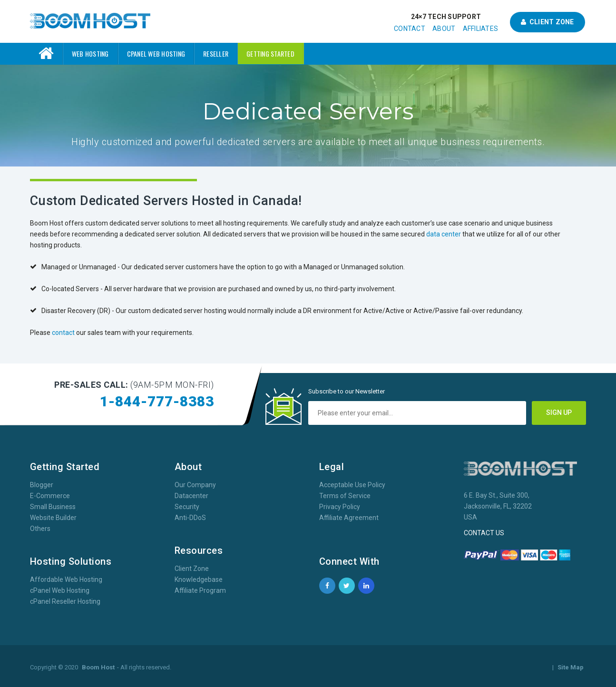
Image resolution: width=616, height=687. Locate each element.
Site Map (571, 667)
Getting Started (270, 54)
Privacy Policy (340, 507)
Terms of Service (345, 496)
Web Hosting (90, 54)
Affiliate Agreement (349, 518)
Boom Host (98, 667)
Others (40, 529)
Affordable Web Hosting (66, 579)
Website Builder (53, 518)
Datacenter (191, 496)
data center (444, 234)
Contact (410, 29)
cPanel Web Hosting (156, 54)
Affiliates (481, 29)
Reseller (216, 54)
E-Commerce (50, 496)
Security (187, 507)
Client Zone (548, 22)
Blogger (42, 485)
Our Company (195, 485)
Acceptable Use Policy (352, 485)
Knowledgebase (199, 579)
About (444, 29)
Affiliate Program (200, 590)
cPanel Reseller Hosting (65, 601)
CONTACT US (484, 533)
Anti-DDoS (190, 518)
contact (63, 333)
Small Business (53, 507)
